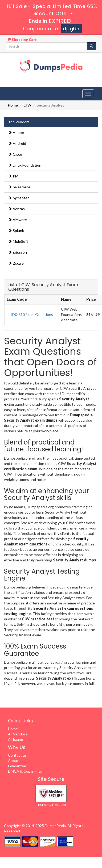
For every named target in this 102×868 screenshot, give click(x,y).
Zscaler (17, 263)
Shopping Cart (22, 40)
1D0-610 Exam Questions (32, 314)
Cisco (15, 154)
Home (13, 105)
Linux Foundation (25, 165)
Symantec (19, 198)
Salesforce (19, 187)
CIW (27, 105)
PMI (14, 176)
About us (16, 761)
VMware (18, 220)
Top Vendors (19, 122)
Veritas (17, 209)
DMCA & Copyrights (25, 771)
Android (17, 143)
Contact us (17, 755)
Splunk (16, 230)
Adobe (16, 132)
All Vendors (18, 734)
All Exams (16, 739)
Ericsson (18, 252)
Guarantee (17, 766)
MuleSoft (18, 241)
